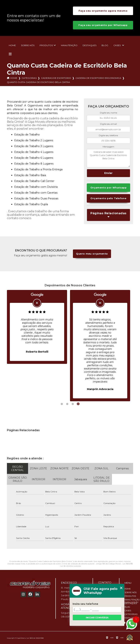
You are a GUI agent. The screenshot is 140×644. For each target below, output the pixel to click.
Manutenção (69, 45)
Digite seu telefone (108, 135)
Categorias (29, 78)
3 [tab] (73, 404)
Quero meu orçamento (92, 254)
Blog (105, 45)
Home (12, 45)
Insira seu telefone (85, 604)
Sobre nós (28, 45)
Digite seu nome (108, 113)
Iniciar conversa (97, 618)
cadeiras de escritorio (56, 78)
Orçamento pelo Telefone (108, 198)
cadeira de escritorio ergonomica (98, 78)
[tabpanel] (37, 327)
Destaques (90, 45)
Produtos (46, 45)
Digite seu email (108, 124)
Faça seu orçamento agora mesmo (103, 11)
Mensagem (108, 147)
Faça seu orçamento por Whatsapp (103, 25)
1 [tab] (62, 404)
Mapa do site (132, 618)
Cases (117, 45)
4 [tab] (78, 404)
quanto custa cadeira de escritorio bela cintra (38, 82)
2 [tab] (67, 404)
